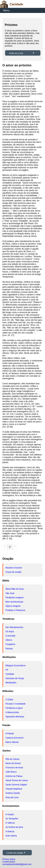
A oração (10, 814)
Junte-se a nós (16, 53)
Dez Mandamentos (14, 627)
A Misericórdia (12, 712)
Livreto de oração (15, 853)
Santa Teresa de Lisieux (17, 780)
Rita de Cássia (12, 759)
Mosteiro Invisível (14, 568)
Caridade (10, 674)
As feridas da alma (14, 827)
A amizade (10, 636)
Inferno (9, 640)
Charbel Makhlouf (14, 789)
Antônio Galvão (13, 793)
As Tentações (12, 819)
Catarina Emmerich (15, 738)
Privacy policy (9, 859)
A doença (10, 831)
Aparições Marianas (15, 717)
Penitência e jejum (14, 708)
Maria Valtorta (12, 742)
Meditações (11, 683)
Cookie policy (9, 862)
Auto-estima (11, 836)
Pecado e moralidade (15, 704)
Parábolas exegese (15, 598)
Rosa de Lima (12, 797)
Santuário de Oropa (15, 678)
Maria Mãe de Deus (15, 589)
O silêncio (10, 823)
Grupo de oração (13, 572)
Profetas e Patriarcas (15, 610)
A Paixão (10, 734)
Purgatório (10, 644)
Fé (7, 670)
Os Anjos (10, 632)
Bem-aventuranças (14, 602)
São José (10, 593)
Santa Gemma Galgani (16, 785)
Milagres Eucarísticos (16, 666)
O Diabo (9, 700)
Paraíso (9, 649)
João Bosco (11, 772)
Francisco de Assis (14, 768)
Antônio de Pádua (14, 776)
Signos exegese (13, 606)
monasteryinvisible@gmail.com (17, 864)
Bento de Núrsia (13, 763)
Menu (6, 10)
